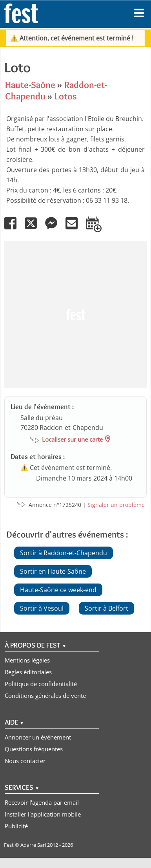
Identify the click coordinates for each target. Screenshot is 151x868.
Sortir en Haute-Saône (53, 571)
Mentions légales (27, 660)
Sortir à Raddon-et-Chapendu (64, 553)
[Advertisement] (74, 315)
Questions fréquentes (34, 749)
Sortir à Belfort (106, 608)
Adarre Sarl (33, 845)
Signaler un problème (116, 505)
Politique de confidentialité (41, 684)
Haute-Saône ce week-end (58, 590)
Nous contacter (25, 761)
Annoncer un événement (38, 737)
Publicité (16, 826)
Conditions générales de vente (45, 696)
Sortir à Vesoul (42, 608)
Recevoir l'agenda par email (42, 802)
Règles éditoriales (28, 672)
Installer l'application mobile (43, 814)
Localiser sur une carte (72, 439)
